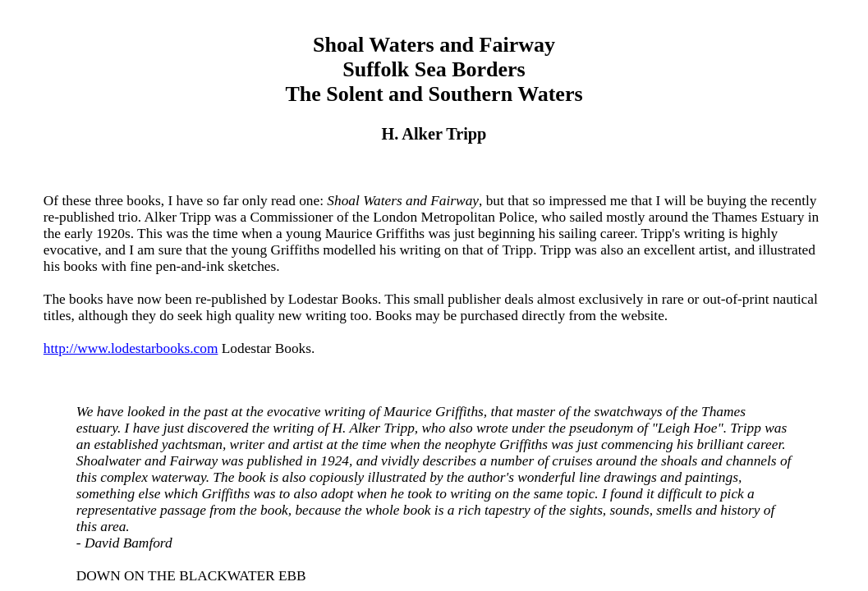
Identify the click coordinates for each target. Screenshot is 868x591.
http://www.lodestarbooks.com (131, 348)
